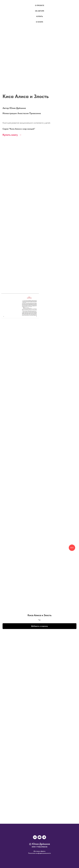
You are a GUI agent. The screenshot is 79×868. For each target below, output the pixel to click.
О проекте (40, 5)
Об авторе (40, 11)
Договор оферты (39, 851)
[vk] (35, 837)
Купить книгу (10, 135)
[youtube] (39, 837)
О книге (39, 22)
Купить (40, 16)
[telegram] (44, 837)
